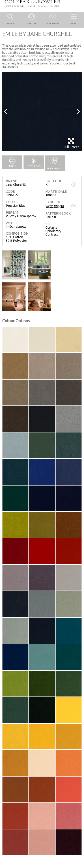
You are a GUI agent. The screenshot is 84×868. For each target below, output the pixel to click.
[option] (42, 111)
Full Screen (72, 143)
